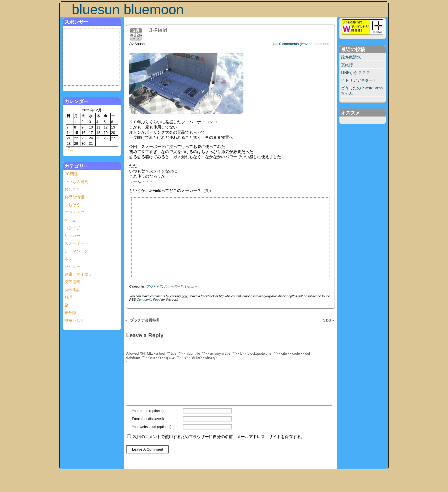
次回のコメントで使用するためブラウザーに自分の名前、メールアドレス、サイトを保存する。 (219, 445)
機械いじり (74, 320)
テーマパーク (76, 251)
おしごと (72, 189)
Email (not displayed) (148, 427)
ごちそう (72, 205)
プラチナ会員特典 (145, 320)
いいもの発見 (76, 182)
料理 (68, 297)
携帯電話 (72, 290)
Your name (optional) (148, 419)
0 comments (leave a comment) (304, 44)
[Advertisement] (92, 57)
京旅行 (347, 65)
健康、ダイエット (80, 274)
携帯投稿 (72, 282)
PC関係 (71, 174)
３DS (327, 320)
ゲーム (70, 220)
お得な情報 (74, 197)
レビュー (72, 266)
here (185, 296)
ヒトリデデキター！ (359, 80)
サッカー (72, 236)
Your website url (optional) (151, 435)
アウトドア (74, 212)
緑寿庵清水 (351, 57)
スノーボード (76, 243)
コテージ (72, 228)
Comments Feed (149, 300)
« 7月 (69, 149)
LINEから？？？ (355, 73)
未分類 (70, 313)
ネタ (68, 259)
